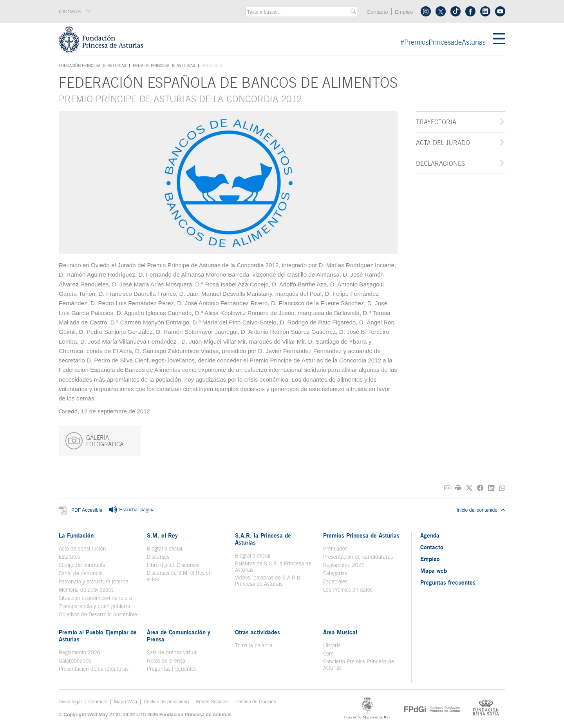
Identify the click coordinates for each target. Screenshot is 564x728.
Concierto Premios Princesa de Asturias (359, 665)
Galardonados (75, 661)
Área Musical (340, 632)
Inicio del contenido (481, 510)
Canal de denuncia (81, 573)
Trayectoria (436, 122)
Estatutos (69, 557)
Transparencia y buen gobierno (95, 606)
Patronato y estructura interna (94, 581)
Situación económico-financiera (95, 598)
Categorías (335, 573)
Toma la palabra (254, 645)
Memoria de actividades (86, 590)
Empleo (404, 12)
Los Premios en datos (348, 590)
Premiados (335, 549)
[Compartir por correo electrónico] (447, 488)
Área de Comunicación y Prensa (179, 636)
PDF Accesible (87, 510)
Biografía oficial (164, 549)
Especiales (335, 581)
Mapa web (434, 570)
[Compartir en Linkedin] (491, 488)
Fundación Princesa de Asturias (92, 66)
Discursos (158, 557)
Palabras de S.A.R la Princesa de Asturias (273, 567)
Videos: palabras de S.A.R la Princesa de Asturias (268, 581)
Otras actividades (258, 632)
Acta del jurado (443, 143)
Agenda (430, 535)
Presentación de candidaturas (358, 557)
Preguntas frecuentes (172, 669)
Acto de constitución (82, 549)
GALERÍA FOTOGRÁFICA (94, 441)
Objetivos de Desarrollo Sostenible (98, 614)
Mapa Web (126, 702)
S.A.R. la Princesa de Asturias (263, 539)
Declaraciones (440, 163)
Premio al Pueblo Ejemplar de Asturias (98, 636)
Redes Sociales (212, 702)
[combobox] (299, 12)
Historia (332, 645)
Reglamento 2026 (344, 565)
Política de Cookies (256, 702)
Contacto (377, 12)
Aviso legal (70, 702)
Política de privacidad (166, 702)
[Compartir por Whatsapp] (502, 488)
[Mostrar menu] (499, 39)
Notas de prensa (166, 661)
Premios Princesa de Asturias (164, 65)
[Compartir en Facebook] (480, 488)
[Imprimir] (458, 488)
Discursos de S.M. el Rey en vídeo (179, 576)
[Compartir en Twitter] (469, 488)
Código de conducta (82, 565)
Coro (328, 654)
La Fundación (76, 535)
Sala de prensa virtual (172, 652)
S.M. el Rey (162, 535)
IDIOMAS (75, 11)
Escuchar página (132, 510)
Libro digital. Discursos (173, 565)
